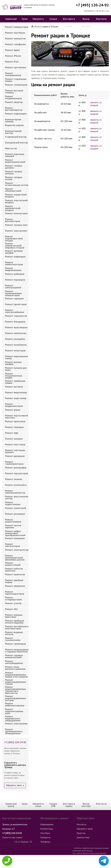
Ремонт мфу (12, 433)
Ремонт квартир (14, 102)
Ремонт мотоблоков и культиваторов (17, 627)
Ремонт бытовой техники (14, 91)
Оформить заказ (38, 22)
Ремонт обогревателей (13, 190)
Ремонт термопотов (16, 316)
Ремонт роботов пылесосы (14, 570)
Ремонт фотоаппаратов (14, 109)
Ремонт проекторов (16, 304)
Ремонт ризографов (16, 468)
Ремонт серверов (14, 298)
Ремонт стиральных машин (16, 80)
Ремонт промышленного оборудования (14, 730)
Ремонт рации (13, 410)
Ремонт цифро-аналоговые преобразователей (15, 532)
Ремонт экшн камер (16, 398)
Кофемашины (47, 824)
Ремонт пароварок (15, 280)
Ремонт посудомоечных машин (14, 375)
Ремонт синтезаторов (13, 545)
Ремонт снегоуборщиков (14, 662)
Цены (25, 19)
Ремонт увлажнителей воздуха (13, 207)
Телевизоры (46, 863)
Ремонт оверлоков (15, 586)
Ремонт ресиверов (15, 514)
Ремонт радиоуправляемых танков (15, 681)
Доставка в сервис (69, 22)
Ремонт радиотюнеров (13, 521)
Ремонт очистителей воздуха (16, 201)
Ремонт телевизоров (16, 85)
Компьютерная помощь (13, 120)
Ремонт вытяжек (14, 387)
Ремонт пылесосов (15, 574)
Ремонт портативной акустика (16, 417)
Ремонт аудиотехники (13, 503)
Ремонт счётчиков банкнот (15, 451)
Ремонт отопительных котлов (17, 184)
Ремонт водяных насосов (14, 633)
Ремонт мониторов (15, 350)
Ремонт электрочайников (14, 311)
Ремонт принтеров (15, 421)
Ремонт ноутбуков (15, 33)
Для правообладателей (99, 867)
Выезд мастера (86, 22)
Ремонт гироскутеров (17, 473)
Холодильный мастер (16, 142)
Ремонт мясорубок (15, 339)
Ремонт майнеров (15, 274)
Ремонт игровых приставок (14, 616)
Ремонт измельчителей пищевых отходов (15, 245)
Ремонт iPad (12, 62)
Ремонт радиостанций (13, 564)
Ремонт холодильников (13, 74)
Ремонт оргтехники (16, 67)
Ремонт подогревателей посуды (14, 238)
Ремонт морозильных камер (16, 357)
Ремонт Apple (12, 50)
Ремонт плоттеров (15, 444)
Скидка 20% (53, 22)
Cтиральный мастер (16, 137)
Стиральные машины (50, 859)
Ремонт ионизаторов (16, 213)
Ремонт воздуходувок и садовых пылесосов (17, 650)
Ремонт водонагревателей (15, 161)
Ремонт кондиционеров (13, 97)
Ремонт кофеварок (15, 257)
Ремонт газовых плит (16, 225)
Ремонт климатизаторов (14, 263)
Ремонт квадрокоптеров (14, 405)
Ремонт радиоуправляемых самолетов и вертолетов (15, 688)
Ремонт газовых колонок (14, 172)
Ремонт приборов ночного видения (15, 622)
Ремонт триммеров (15, 644)
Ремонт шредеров (15, 456)
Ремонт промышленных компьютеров (13, 292)
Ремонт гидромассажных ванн (14, 710)
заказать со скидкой (96, 104)
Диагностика (83, 837)
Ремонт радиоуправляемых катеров (15, 697)
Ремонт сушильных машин (15, 382)
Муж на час (11, 148)
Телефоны (45, 842)
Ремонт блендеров (15, 322)
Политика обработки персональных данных (91, 848)
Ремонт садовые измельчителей (14, 656)
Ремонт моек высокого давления (15, 668)
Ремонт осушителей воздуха (16, 196)
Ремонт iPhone (13, 56)
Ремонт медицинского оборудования (13, 718)
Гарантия (81, 833)
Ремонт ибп (11, 609)
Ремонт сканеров (14, 427)
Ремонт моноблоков (16, 345)
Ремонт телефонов (15, 44)
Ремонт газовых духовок (14, 167)
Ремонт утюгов (13, 603)
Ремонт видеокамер (16, 392)
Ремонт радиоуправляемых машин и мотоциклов (16, 674)
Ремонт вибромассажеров (15, 704)
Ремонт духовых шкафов (14, 252)
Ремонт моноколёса (16, 485)
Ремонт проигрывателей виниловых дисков (15, 557)
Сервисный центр (11, 22)
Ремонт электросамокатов (15, 492)
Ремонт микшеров (15, 538)
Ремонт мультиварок (16, 327)
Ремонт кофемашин (16, 114)
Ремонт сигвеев (13, 479)
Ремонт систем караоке (13, 526)
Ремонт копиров (14, 439)
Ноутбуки (45, 833)
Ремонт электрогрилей (13, 286)
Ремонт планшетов (15, 38)
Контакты (101, 19)
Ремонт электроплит (16, 231)
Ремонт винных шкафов (13, 363)
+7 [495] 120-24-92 (92, 5)
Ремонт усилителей (16, 508)
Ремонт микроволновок (13, 269)
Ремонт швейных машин (14, 581)
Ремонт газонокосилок (13, 639)
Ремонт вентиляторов (13, 220)
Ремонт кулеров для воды (16, 369)
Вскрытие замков (14, 125)
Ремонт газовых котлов (14, 178)
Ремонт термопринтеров (14, 463)
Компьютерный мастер (13, 132)
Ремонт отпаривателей (13, 598)
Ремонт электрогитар (17, 550)
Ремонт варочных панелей (15, 155)
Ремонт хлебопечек (16, 333)
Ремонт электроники (16, 723)
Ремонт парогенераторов (15, 593)
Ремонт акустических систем (17, 497)
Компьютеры (47, 829)
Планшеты (45, 837)
